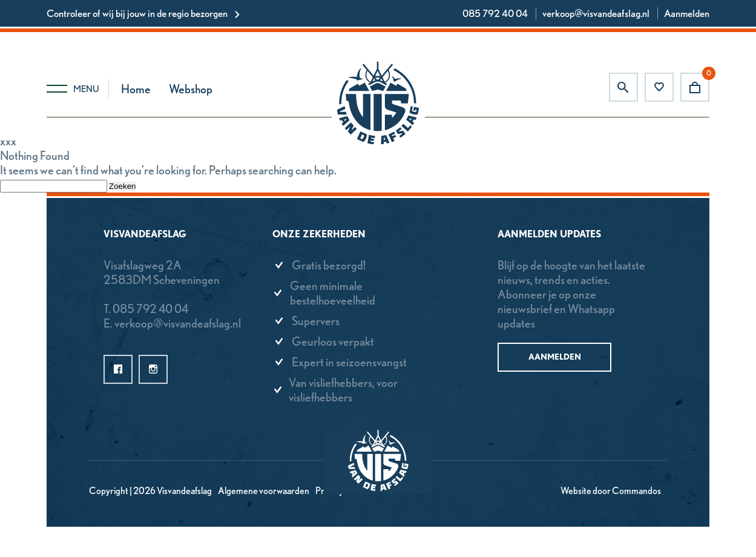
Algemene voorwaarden (264, 491)
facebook (118, 369)
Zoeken (623, 87)
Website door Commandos (611, 491)
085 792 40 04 (495, 13)
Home (136, 89)
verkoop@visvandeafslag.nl (596, 13)
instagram (153, 369)
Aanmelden (687, 13)
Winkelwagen (695, 87)
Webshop (191, 89)
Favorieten (659, 87)
